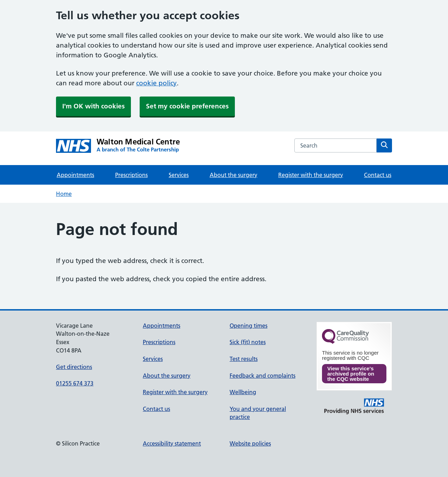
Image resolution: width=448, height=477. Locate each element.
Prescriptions (131, 175)
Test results (244, 359)
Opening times (248, 326)
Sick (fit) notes (248, 342)
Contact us (378, 175)
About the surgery (233, 175)
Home (64, 194)
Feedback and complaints (262, 376)
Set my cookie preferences (187, 106)
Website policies (250, 443)
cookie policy (156, 83)
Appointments (75, 175)
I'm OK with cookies (93, 106)
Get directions (74, 367)
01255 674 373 (75, 383)
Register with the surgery (311, 175)
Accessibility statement (172, 443)
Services (179, 175)
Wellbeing (243, 392)
